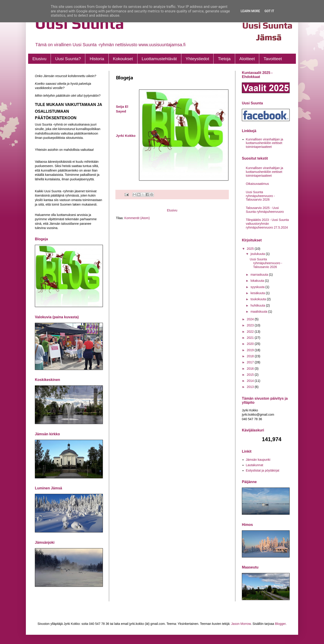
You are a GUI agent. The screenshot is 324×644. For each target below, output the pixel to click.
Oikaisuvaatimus (258, 184)
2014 (251, 381)
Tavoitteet (273, 59)
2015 (251, 375)
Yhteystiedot (197, 59)
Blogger (280, 624)
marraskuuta (260, 275)
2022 (251, 332)
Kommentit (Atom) (137, 218)
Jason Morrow (241, 624)
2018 (251, 356)
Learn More (250, 11)
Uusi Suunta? (68, 59)
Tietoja (224, 59)
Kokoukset (123, 59)
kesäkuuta (258, 293)
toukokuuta (259, 299)
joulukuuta (258, 254)
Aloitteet (247, 59)
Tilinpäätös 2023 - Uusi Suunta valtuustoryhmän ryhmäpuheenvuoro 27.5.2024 (267, 224)
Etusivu (39, 59)
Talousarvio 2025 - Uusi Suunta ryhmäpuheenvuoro (265, 210)
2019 (251, 350)
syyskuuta (258, 287)
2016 (251, 369)
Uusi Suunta (80, 23)
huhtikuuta (258, 305)
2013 (251, 387)
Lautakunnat (255, 465)
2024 (251, 319)
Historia (97, 59)
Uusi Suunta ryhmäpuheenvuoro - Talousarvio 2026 (260, 196)
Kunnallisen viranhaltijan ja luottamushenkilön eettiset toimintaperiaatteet (265, 143)
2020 (251, 344)
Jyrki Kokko (126, 136)
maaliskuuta (259, 312)
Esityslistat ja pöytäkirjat (263, 470)
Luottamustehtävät (159, 59)
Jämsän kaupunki (258, 460)
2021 (251, 338)
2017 (251, 362)
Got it (269, 11)
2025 (251, 249)
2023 (251, 325)
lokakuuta (258, 281)
